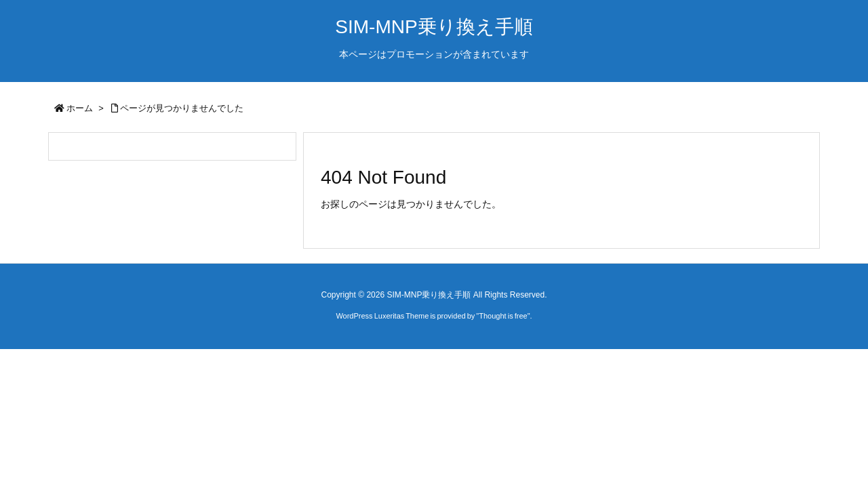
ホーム (80, 108)
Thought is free (503, 316)
